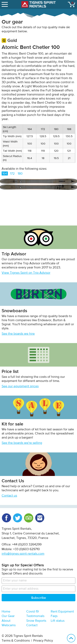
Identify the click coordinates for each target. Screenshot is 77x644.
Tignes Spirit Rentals (39, 4)
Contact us (9, 496)
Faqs (54, 616)
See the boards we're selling (22, 443)
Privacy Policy (43, 641)
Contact (32, 625)
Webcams (9, 625)
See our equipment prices (20, 386)
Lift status (58, 621)
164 (5, 174)
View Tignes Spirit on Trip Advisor (26, 273)
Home (6, 612)
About (6, 621)
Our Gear (8, 616)
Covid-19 (32, 612)
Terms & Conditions (16, 641)
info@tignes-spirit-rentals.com (23, 554)
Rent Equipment (62, 612)
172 (12, 174)
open (5, 3)
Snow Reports (36, 621)
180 (20, 174)
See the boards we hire (18, 334)
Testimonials (35, 616)
